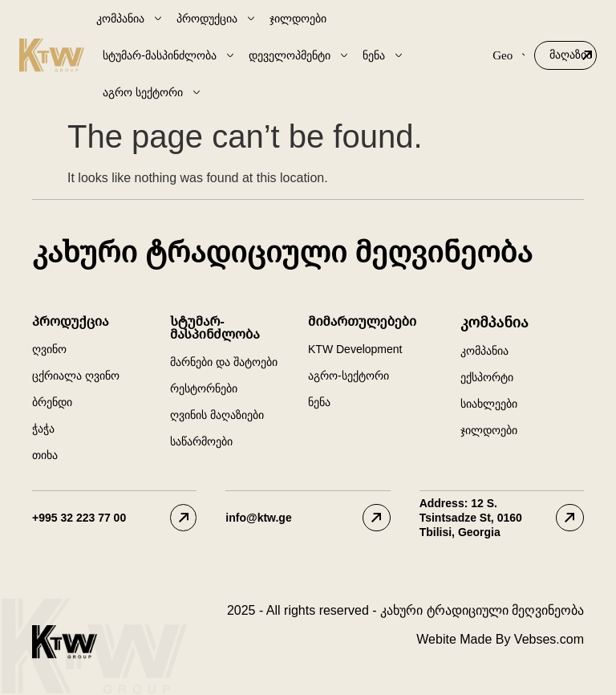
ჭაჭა (43, 429)
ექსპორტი (487, 377)
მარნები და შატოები (224, 362)
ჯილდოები (298, 18)
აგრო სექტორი (152, 92)
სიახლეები (489, 404)
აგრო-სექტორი (349, 376)
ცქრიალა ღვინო (76, 376)
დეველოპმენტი (299, 55)
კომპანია (130, 18)
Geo (509, 55)
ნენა (383, 55)
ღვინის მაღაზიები (217, 415)
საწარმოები (201, 441)
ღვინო (49, 349)
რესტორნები (204, 388)
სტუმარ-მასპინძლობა (169, 55)
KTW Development (355, 349)
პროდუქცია (217, 18)
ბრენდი (52, 402)
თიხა (45, 455)
